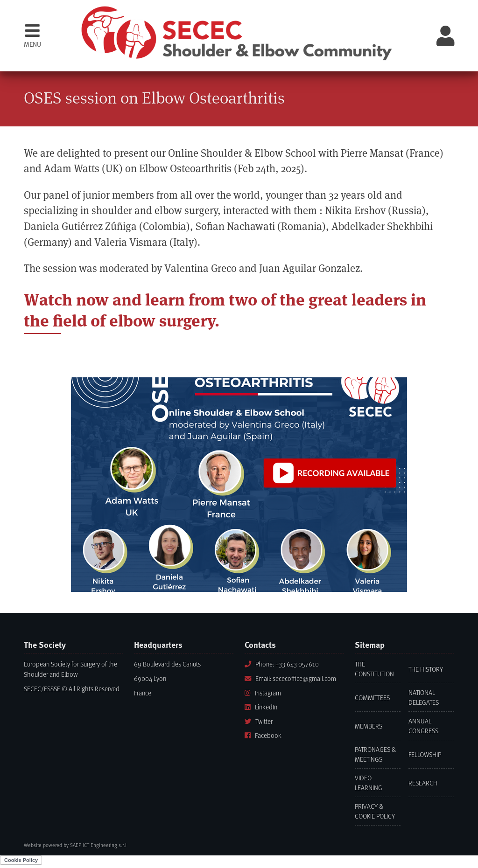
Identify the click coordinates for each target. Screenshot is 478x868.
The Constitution (374, 669)
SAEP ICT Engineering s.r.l (98, 845)
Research (423, 783)
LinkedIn (261, 707)
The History (426, 669)
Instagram (263, 693)
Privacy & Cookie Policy (375, 811)
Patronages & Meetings (375, 754)
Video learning (369, 783)
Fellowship (425, 754)
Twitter (259, 721)
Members (369, 726)
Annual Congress (423, 726)
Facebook (263, 735)
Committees (372, 698)
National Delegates (424, 697)
